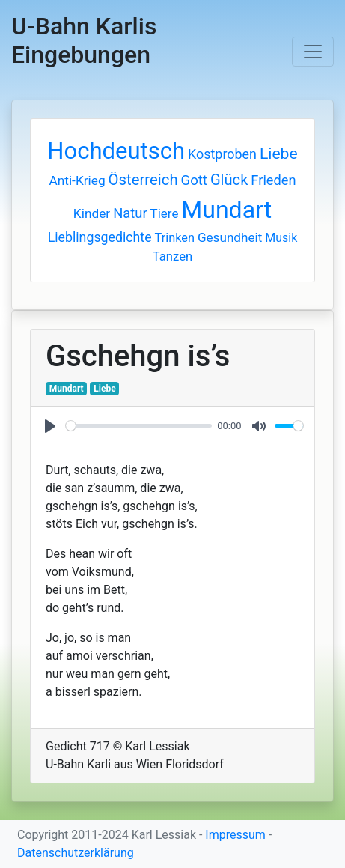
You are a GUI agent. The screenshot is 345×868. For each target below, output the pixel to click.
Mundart (226, 210)
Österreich (143, 180)
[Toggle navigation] (313, 52)
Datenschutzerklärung (76, 853)
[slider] (139, 426)
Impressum (235, 835)
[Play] (50, 426)
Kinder (92, 213)
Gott (194, 180)
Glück (229, 180)
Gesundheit (230, 237)
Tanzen (172, 257)
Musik (281, 238)
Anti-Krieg (77, 180)
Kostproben (222, 154)
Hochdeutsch (116, 151)
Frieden (273, 180)
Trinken (175, 238)
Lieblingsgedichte (100, 237)
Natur (130, 213)
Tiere (165, 213)
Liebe (279, 153)
